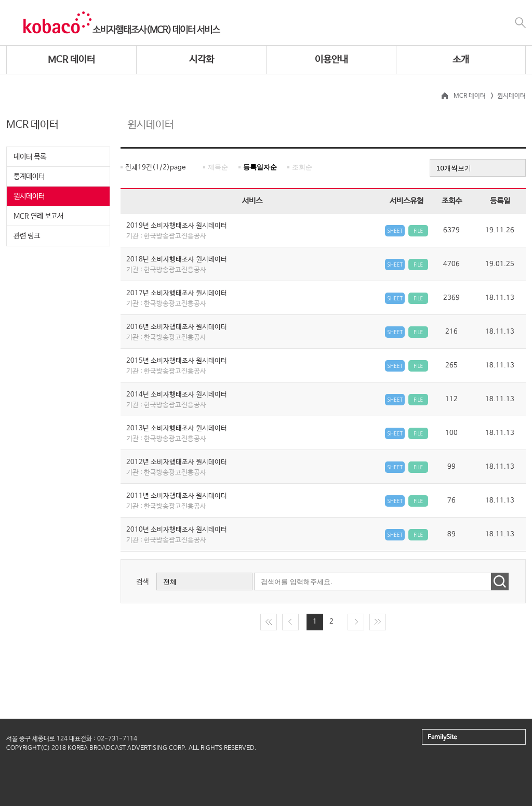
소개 (461, 60)
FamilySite (442, 737)
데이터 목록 (30, 157)
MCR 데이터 (71, 60)
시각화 (202, 60)
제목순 (218, 167)
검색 (142, 582)
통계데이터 (29, 177)
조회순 (302, 167)
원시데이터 (29, 196)
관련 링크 (27, 236)
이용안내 (331, 60)
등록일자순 (260, 167)
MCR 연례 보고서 (38, 216)
